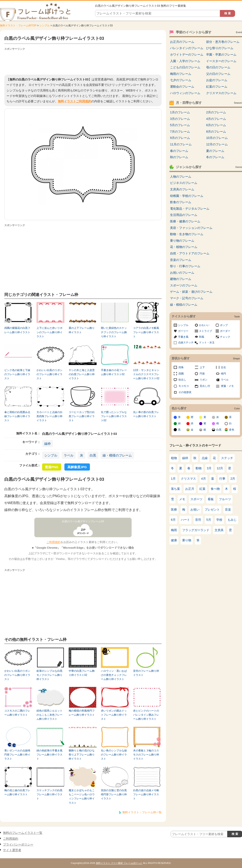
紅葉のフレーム (217, 87)
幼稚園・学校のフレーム (187, 196)
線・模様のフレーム (117, 455)
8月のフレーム (216, 132)
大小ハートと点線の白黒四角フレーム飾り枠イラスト (49, 416)
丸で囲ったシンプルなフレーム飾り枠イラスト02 (114, 416)
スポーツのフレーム (184, 285)
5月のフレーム (180, 125)
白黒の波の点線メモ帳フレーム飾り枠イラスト (146, 795)
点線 (205, 458)
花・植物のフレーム (184, 247)
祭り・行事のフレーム (185, 266)
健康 (174, 540)
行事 (222, 479)
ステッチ (227, 458)
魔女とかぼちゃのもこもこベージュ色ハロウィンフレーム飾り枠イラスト (82, 797)
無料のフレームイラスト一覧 (23, 833)
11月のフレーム (181, 144)
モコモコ (184, 386)
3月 (209, 468)
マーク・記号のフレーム (187, 298)
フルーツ (225, 499)
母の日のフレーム (218, 67)
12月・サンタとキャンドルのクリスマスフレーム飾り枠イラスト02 (146, 374)
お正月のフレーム (182, 42)
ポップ (224, 325)
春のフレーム (179, 151)
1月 (173, 479)
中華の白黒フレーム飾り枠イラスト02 (82, 673)
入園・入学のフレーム (185, 61)
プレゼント (212, 510)
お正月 (190, 489)
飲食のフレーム (181, 202)
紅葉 (202, 489)
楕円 (223, 374)
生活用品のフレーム (184, 215)
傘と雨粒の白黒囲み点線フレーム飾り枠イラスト (17, 416)
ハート (185, 520)
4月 (204, 479)
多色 (232, 430)
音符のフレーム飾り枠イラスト (146, 673)
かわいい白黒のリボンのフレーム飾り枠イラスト (49, 374)
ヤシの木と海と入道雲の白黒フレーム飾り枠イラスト (82, 374)
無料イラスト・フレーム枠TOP (18, 26)
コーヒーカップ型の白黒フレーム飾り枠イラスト (82, 416)
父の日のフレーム (218, 74)
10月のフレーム (217, 138)
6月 (173, 520)
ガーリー (183, 331)
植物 (174, 458)
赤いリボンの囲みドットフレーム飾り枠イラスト (114, 715)
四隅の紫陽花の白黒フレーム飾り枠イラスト (17, 330)
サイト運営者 (12, 850)
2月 (233, 479)
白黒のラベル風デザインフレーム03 (83, 521)
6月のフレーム (216, 125)
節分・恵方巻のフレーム (223, 42)
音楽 (228, 510)
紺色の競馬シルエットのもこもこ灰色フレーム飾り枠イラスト (49, 715)
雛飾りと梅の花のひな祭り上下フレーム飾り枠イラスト (82, 755)
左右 (223, 367)
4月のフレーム (216, 119)
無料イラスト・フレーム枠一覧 (142, 812)
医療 (174, 510)
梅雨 (174, 530)
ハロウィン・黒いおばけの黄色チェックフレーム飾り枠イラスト (114, 675)
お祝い (195, 510)
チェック (225, 337)
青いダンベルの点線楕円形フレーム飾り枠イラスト (17, 755)
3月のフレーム (180, 119)
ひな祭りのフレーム (220, 48)
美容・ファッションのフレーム (191, 228)
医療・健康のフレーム (185, 221)
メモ (182, 499)
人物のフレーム (181, 177)
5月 (209, 520)
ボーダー (225, 331)
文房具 (219, 530)
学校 (219, 520)
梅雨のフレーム (181, 74)
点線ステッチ (186, 342)
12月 (220, 468)
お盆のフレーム (217, 80)
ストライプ (205, 331)
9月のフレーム (180, 138)
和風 (202, 337)
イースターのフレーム (221, 61)
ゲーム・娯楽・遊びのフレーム (191, 292)
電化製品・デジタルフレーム (190, 209)
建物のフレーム (181, 279)
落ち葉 (175, 489)
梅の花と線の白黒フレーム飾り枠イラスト (17, 792)
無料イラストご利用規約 (75, 101)
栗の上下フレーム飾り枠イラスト (82, 330)
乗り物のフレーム (182, 241)
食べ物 (215, 489)
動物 (199, 468)
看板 (211, 499)
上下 (202, 367)
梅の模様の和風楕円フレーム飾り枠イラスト (82, 713)
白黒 (93, 455)
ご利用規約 (53, 542)
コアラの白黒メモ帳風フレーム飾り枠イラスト (146, 332)
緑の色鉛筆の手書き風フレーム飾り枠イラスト (49, 755)
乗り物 (187, 540)
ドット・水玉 (207, 342)
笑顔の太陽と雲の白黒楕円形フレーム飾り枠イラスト (114, 795)
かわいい (204, 325)
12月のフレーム (217, 144)
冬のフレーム (215, 157)
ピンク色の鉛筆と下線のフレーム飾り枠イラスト (17, 374)
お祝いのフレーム (182, 273)
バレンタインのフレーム (187, 48)
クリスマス (188, 479)
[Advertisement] (83, 62)
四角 (181, 367)
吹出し (182, 380)
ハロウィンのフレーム (185, 93)
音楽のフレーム (181, 260)
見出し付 (205, 386)
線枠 (48, 444)
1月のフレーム (180, 112)
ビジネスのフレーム (184, 183)
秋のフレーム (179, 157)
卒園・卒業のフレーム (221, 55)
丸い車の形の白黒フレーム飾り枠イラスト (146, 414)
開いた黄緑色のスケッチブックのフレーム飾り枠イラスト (114, 332)
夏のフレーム (215, 151)
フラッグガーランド (196, 530)
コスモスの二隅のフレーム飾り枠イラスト (17, 713)
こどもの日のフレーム (185, 67)
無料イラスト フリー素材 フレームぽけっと (119, 863)
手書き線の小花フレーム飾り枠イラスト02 (114, 372)
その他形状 (185, 392)
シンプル (45, 26)
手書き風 (183, 337)
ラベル (69, 455)
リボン (204, 380)
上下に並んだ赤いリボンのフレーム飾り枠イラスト (49, 332)
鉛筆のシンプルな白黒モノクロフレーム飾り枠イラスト (49, 675)
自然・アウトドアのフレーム (190, 253)
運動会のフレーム (182, 87)
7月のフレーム (180, 132)
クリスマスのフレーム (221, 93)
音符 (198, 520)
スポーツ (196, 499)
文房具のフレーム (182, 189)
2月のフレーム (216, 112)
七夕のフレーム (181, 80)
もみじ (232, 520)
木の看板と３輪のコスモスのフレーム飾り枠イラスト (146, 755)
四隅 (181, 374)
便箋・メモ (227, 386)
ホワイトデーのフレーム (187, 55)
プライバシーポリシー (18, 844)
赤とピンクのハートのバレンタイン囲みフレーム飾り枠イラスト (146, 715)
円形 (202, 374)
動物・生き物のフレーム (187, 234)
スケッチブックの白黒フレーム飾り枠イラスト (49, 795)
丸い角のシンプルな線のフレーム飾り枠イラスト (114, 755)
